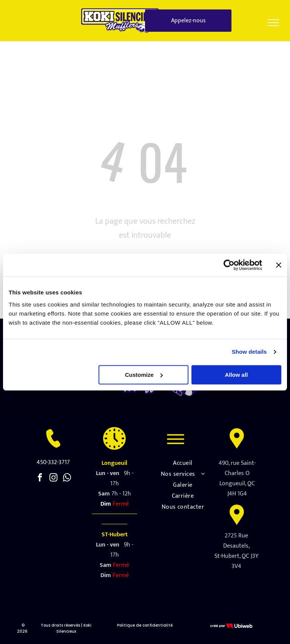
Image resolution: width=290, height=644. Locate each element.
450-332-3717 (53, 462)
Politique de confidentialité (145, 625)
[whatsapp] (67, 479)
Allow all (236, 375)
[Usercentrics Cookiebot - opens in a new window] (229, 265)
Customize (144, 375)
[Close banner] (279, 265)
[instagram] (53, 479)
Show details (249, 352)
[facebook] (40, 479)
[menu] (273, 23)
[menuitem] (183, 463)
